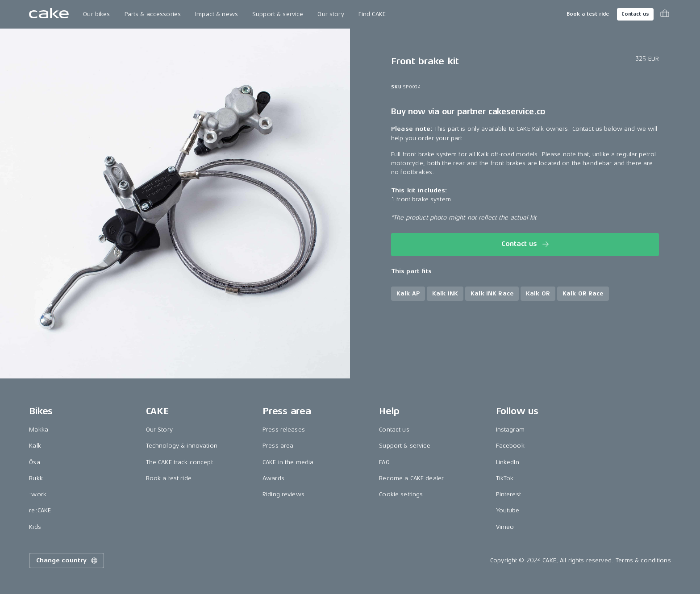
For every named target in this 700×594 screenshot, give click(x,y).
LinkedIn (508, 462)
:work (38, 494)
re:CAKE (40, 510)
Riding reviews (283, 494)
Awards (273, 478)
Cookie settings (401, 494)
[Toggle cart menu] (665, 14)
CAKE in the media (288, 462)
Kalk (35, 446)
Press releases (284, 430)
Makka (39, 430)
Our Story (159, 430)
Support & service (278, 14)
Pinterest (508, 494)
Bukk (36, 478)
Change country (67, 561)
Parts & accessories (153, 14)
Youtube (508, 510)
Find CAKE (372, 14)
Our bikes (96, 14)
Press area (278, 446)
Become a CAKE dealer (411, 478)
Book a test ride (588, 14)
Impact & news (217, 14)
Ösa (34, 462)
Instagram (510, 430)
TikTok (505, 478)
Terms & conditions (643, 560)
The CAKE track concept (179, 462)
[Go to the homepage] (49, 14)
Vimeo (505, 527)
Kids (35, 527)
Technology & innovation (182, 446)
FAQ (384, 462)
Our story (331, 14)
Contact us (635, 14)
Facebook (510, 446)
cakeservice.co (517, 112)
